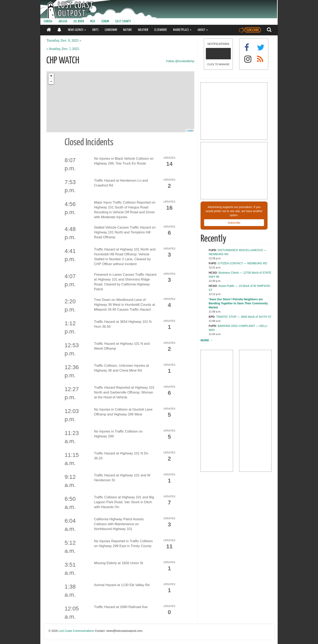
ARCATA (63, 21)
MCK (93, 21)
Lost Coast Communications (76, 631)
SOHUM (105, 21)
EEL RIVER (79, 21)
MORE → (207, 340)
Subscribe (234, 223)
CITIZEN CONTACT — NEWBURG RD (242, 263)
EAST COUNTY (123, 21)
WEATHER (143, 30)
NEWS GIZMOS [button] (77, 30)
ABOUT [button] (203, 30)
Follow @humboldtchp (180, 61)
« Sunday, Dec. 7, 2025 (63, 49)
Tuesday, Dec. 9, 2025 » (64, 40)
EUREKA (48, 21)
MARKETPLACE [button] (182, 30)
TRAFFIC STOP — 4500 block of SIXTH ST (244, 317)
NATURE (127, 30)
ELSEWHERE (161, 30)
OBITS (95, 30)
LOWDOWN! (111, 30)
